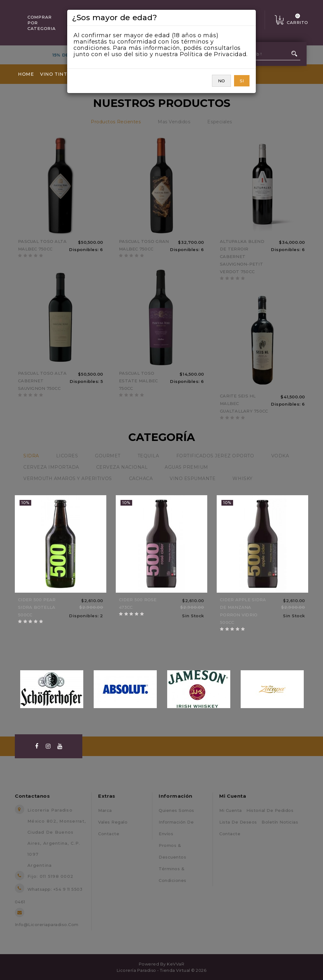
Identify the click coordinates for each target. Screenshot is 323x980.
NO (221, 81)
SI (242, 81)
